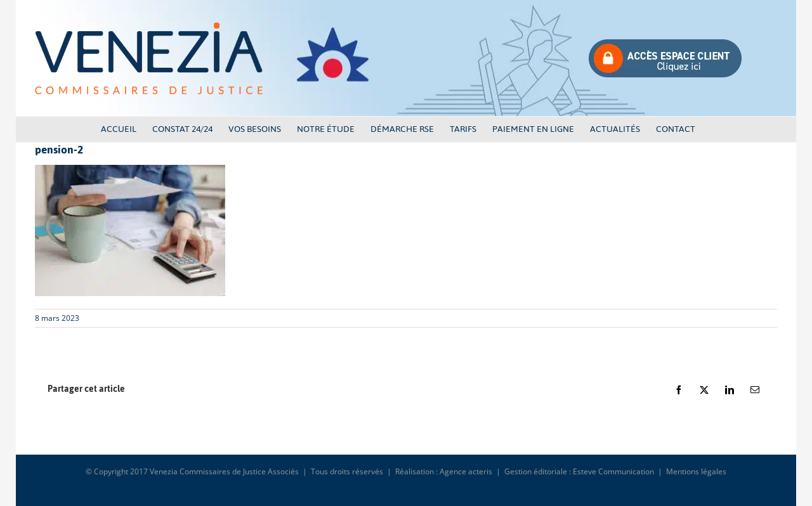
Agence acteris (466, 471)
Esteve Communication (613, 471)
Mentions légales (696, 471)
